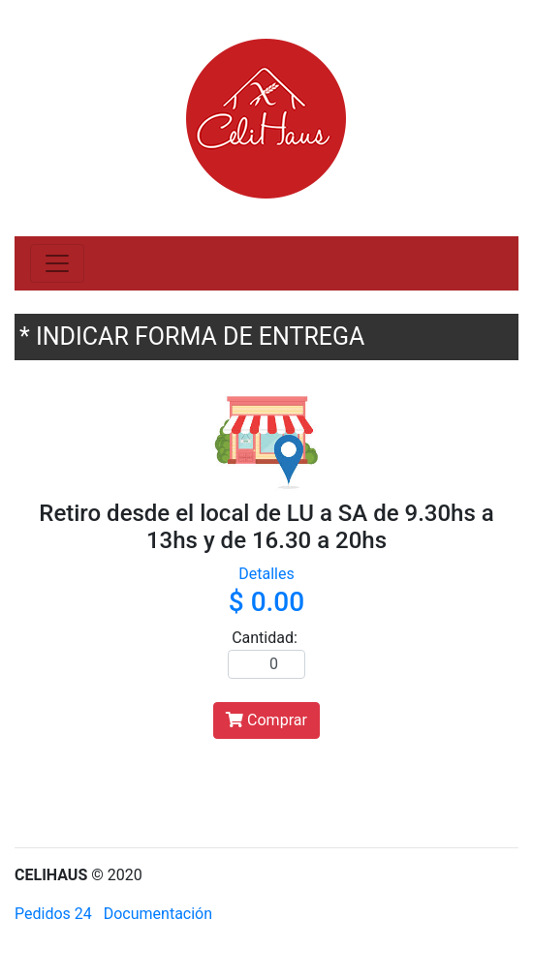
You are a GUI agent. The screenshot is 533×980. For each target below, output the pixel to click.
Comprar (266, 720)
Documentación (158, 914)
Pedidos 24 (53, 914)
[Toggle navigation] (57, 263)
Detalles (266, 574)
